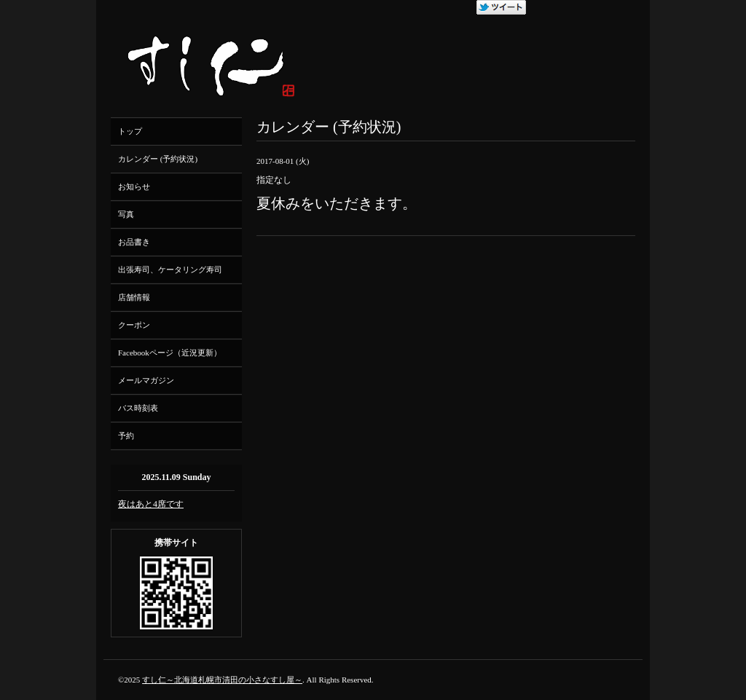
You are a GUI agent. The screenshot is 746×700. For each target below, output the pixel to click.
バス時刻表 (138, 408)
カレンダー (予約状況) (158, 159)
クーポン (134, 325)
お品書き (134, 242)
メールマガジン (146, 380)
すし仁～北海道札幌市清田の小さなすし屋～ (222, 680)
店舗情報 (134, 297)
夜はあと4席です (151, 504)
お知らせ (134, 186)
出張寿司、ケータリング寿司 (170, 270)
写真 (126, 214)
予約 (126, 436)
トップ (130, 131)
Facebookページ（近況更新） (170, 353)
